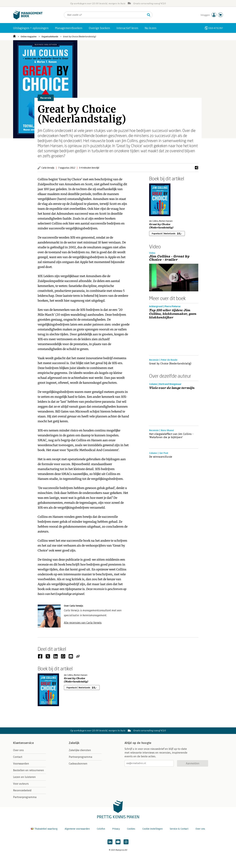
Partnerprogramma (25, 797)
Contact (18, 757)
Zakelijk (74, 743)
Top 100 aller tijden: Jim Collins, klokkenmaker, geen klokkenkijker (173, 314)
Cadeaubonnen (78, 764)
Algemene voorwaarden (77, 829)
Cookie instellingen (152, 829)
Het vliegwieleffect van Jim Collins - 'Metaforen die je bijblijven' (171, 436)
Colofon (101, 829)
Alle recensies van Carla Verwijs (83, 623)
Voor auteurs (21, 784)
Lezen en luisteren (24, 777)
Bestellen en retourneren (29, 770)
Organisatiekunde (50, 37)
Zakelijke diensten (80, 750)
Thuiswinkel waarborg (45, 829)
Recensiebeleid (22, 790)
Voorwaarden (21, 764)
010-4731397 (216, 28)
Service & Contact (179, 829)
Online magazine (29, 37)
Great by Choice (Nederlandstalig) (79, 37)
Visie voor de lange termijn (172, 388)
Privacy (116, 829)
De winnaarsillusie (161, 457)
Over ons (18, 750)
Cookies (131, 829)
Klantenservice (23, 743)
